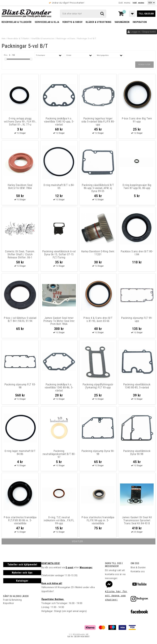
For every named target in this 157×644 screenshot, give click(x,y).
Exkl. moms (125, 3)
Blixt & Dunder (138, 567)
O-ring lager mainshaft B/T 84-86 (20, 453)
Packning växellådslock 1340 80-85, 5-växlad (137, 386)
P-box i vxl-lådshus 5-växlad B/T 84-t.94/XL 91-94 (20, 319)
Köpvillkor (9, 603)
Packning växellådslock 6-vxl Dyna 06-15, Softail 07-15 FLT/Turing (59, 254)
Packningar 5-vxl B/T (87, 39)
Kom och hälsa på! (52, 583)
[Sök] (83, 14)
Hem (4, 39)
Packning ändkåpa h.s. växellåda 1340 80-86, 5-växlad (59, 387)
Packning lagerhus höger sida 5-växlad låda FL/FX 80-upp (98, 122)
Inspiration (140, 22)
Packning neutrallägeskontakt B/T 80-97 (59, 454)
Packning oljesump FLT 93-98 (20, 386)
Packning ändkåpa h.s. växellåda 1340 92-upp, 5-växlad (59, 122)
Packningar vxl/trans (66, 39)
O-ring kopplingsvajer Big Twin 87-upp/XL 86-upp (137, 187)
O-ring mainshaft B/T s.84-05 (59, 187)
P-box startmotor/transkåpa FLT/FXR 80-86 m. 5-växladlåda (20, 520)
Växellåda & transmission (43, 39)
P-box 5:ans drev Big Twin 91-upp (137, 120)
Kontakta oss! (51, 563)
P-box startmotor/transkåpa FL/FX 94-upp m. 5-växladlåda (98, 520)
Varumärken (122, 22)
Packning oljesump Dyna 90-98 (98, 453)
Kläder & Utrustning (99, 22)
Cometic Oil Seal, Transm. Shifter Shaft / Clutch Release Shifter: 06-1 (20, 254)
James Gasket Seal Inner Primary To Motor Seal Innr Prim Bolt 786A (59, 321)
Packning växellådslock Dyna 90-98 (137, 453)
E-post (70, 567)
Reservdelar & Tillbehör (17, 22)
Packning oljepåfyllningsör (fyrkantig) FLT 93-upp (98, 386)
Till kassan (146, 14)
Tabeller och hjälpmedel (22, 565)
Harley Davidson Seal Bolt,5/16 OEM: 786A (20, 187)
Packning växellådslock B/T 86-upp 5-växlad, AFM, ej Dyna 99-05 (98, 188)
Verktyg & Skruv (72, 22)
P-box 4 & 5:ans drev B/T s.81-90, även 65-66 (98, 319)
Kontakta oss (138, 571)
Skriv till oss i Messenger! (114, 565)
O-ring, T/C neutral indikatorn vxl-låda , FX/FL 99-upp (59, 520)
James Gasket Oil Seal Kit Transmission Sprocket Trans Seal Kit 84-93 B (137, 520)
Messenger (86, 567)
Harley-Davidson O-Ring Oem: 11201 (98, 253)
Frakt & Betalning (12, 600)
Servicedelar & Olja (47, 22)
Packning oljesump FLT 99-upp (137, 319)
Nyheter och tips (22, 573)
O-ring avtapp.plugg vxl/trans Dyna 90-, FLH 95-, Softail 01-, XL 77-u (20, 122)
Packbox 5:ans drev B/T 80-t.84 (137, 253)
